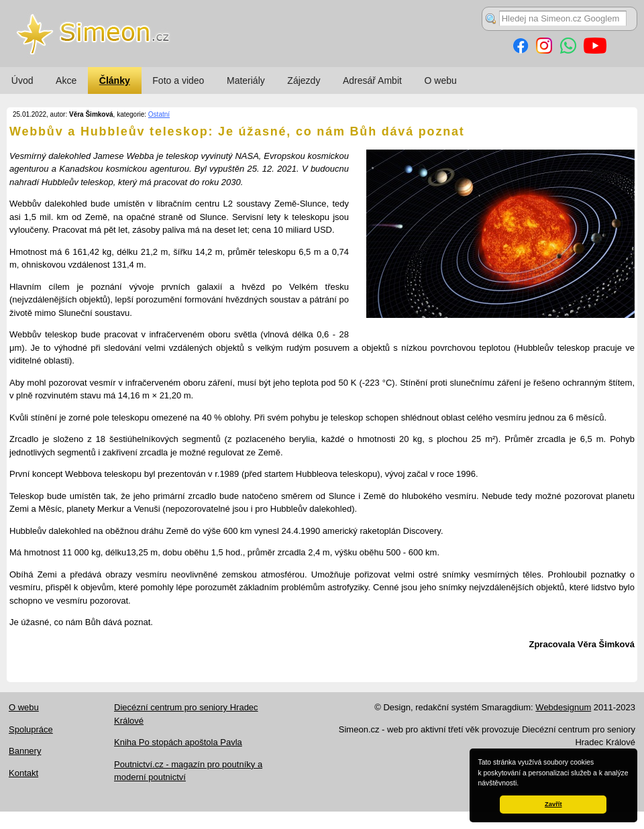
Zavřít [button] (553, 804)
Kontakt (23, 773)
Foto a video (178, 80)
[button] (522, 784)
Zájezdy (304, 80)
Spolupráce (31, 729)
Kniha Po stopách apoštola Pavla (178, 742)
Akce (66, 80)
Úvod (22, 80)
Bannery (25, 751)
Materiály (246, 80)
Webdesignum (563, 707)
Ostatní (159, 114)
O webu (441, 80)
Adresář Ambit (372, 80)
